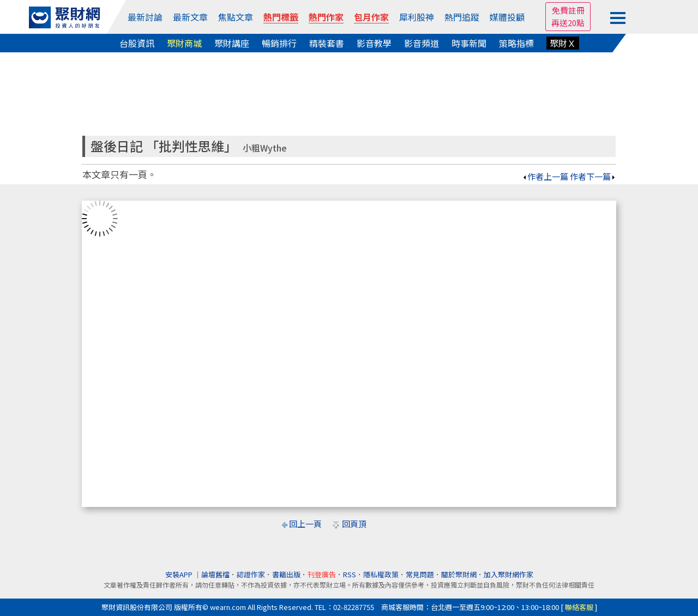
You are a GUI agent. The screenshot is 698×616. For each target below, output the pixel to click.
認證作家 (251, 574)
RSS (350, 574)
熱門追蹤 (462, 17)
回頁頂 (354, 524)
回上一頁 (305, 524)
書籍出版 (286, 574)
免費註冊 (568, 10)
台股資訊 (137, 43)
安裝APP (180, 574)
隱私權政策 (381, 574)
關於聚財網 (459, 574)
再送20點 (568, 23)
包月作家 (371, 17)
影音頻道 (422, 43)
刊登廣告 (322, 574)
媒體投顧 (507, 17)
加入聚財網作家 (509, 574)
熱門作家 (326, 17)
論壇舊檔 (215, 574)
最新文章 (190, 17)
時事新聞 (469, 43)
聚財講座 (232, 43)
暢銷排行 (279, 43)
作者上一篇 (545, 176)
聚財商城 (184, 43)
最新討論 (145, 17)
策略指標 (516, 43)
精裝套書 (327, 43)
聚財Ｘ (563, 43)
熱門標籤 (281, 17)
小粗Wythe (265, 148)
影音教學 (374, 43)
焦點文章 (236, 17)
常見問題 (420, 574)
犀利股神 (417, 17)
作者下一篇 (593, 176)
